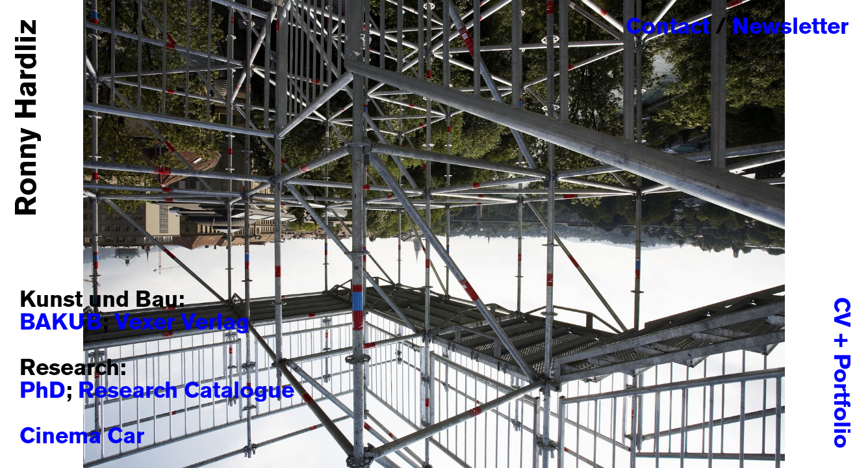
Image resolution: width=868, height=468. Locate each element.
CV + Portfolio (840, 373)
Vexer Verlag (182, 323)
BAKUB (61, 323)
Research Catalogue (186, 392)
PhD (43, 392)
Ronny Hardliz (28, 118)
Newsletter (790, 28)
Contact (668, 28)
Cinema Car (82, 437)
